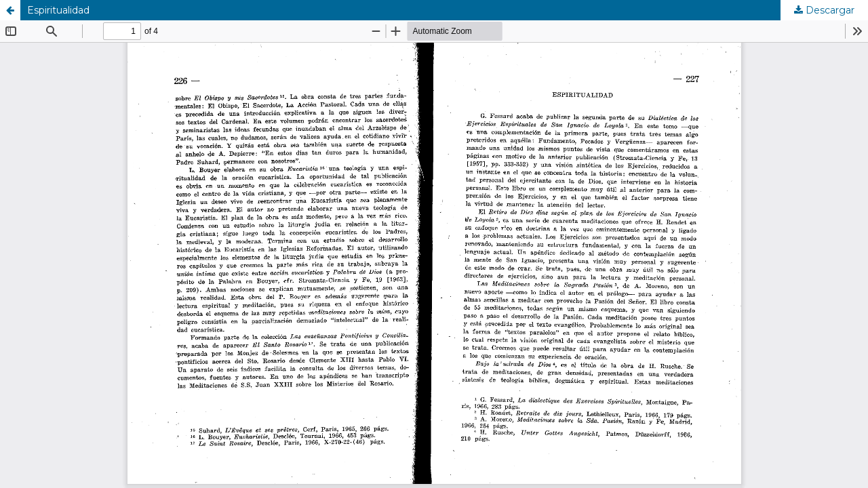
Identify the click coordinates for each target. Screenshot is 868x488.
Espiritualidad (58, 10)
